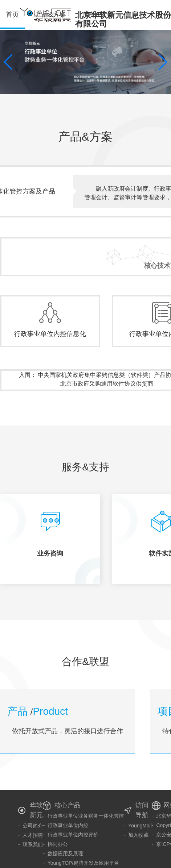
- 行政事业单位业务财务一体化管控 (83, 816)
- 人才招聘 (30, 835)
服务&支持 (98, 14)
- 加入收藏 (136, 835)
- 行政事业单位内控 (65, 825)
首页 (12, 20)
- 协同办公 (55, 844)
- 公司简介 (30, 826)
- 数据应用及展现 (63, 854)
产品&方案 (51, 14)
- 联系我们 (30, 844)
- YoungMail (138, 826)
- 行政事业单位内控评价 (70, 835)
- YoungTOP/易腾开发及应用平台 (81, 863)
